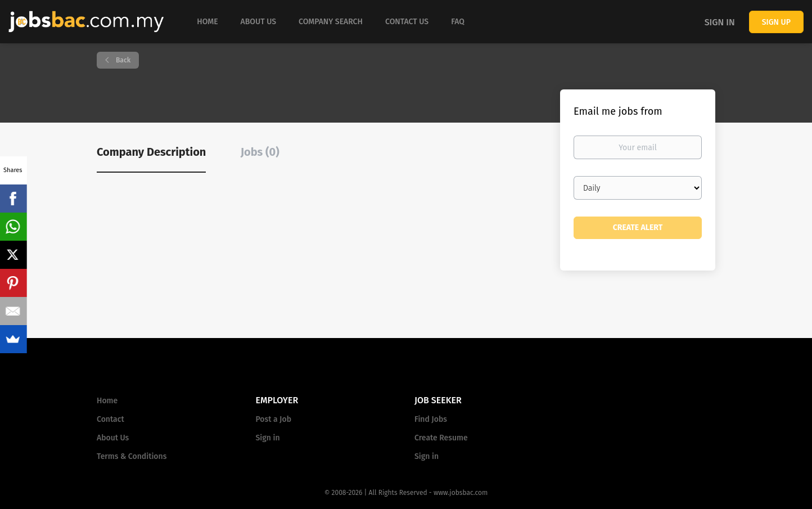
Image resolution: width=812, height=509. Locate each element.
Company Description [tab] (151, 152)
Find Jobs (431, 419)
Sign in (720, 22)
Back (122, 60)
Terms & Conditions (132, 456)
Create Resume (441, 438)
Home (107, 401)
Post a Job (274, 419)
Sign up (776, 22)
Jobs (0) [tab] (260, 152)
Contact (110, 419)
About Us (113, 438)
